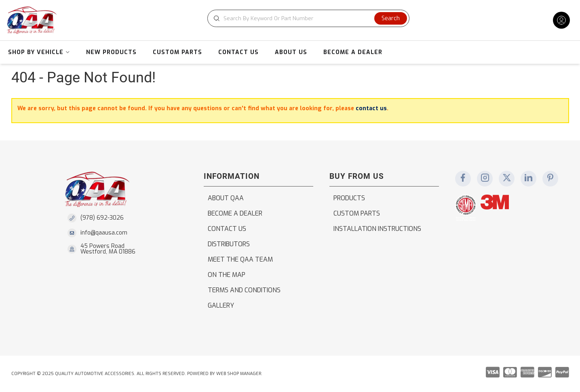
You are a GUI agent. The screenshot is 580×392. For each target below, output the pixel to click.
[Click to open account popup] (561, 20)
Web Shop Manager (239, 374)
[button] (308, 18)
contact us (371, 108)
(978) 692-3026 (102, 218)
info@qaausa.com (104, 233)
